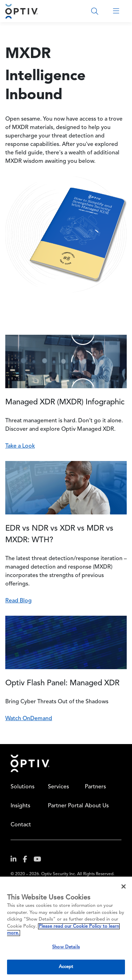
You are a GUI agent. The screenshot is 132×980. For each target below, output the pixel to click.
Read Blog (18, 601)
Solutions (23, 787)
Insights (20, 806)
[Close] (124, 886)
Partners (95, 787)
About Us (97, 806)
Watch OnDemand (29, 719)
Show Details (66, 947)
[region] (66, 928)
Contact (21, 825)
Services (58, 787)
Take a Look (20, 446)
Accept (66, 967)
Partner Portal (65, 806)
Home (30, 763)
